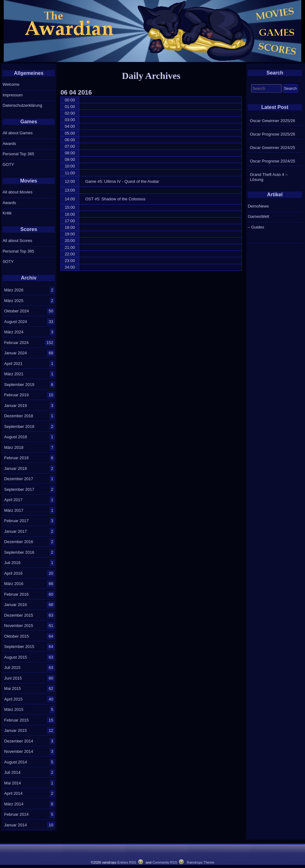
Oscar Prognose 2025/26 (273, 134)
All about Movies (17, 192)
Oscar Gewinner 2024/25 (273, 148)
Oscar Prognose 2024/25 (273, 161)
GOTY (8, 164)
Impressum (13, 95)
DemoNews (258, 206)
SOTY (8, 262)
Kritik (7, 213)
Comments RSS (165, 862)
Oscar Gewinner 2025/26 (273, 121)
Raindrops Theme (200, 862)
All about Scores (17, 241)
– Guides (256, 227)
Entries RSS (127, 862)
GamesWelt (258, 216)
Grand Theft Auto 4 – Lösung (269, 177)
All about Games (18, 133)
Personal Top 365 (18, 154)
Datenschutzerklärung (22, 105)
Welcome (11, 84)
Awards (9, 144)
